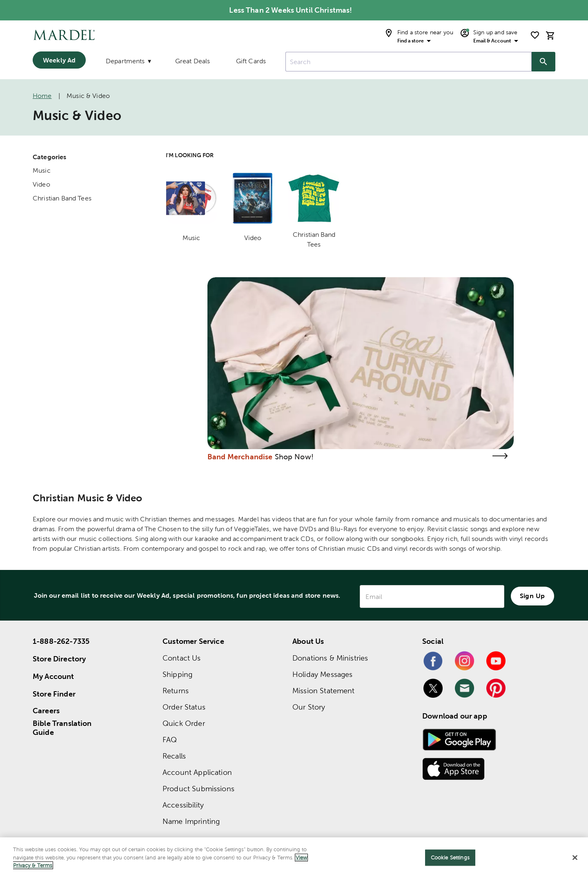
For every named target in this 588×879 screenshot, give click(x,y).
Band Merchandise (240, 457)
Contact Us (182, 658)
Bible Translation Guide (62, 728)
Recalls (174, 756)
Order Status (184, 707)
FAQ (170, 740)
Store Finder (54, 694)
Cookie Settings (450, 858)
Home (42, 96)
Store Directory (59, 659)
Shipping (177, 674)
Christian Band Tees (62, 198)
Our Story (309, 707)
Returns (176, 691)
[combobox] (409, 62)
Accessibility (183, 805)
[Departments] (128, 63)
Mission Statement (324, 691)
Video (41, 184)
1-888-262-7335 (61, 641)
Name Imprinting (191, 821)
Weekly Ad (59, 60)
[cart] (550, 35)
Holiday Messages (322, 674)
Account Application (197, 772)
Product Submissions (198, 789)
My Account (53, 676)
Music (42, 170)
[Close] (575, 858)
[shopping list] (535, 35)
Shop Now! (294, 457)
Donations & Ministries (330, 658)
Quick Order (184, 723)
